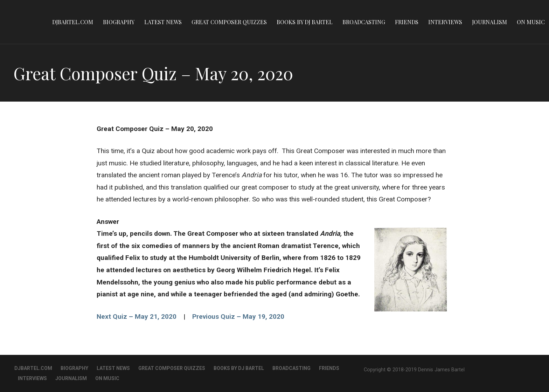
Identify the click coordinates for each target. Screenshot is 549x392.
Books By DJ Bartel (305, 22)
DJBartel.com (73, 22)
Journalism (489, 22)
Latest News (163, 22)
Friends (407, 22)
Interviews (445, 22)
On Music (531, 22)
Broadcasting (364, 22)
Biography (119, 22)
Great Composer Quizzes (229, 22)
